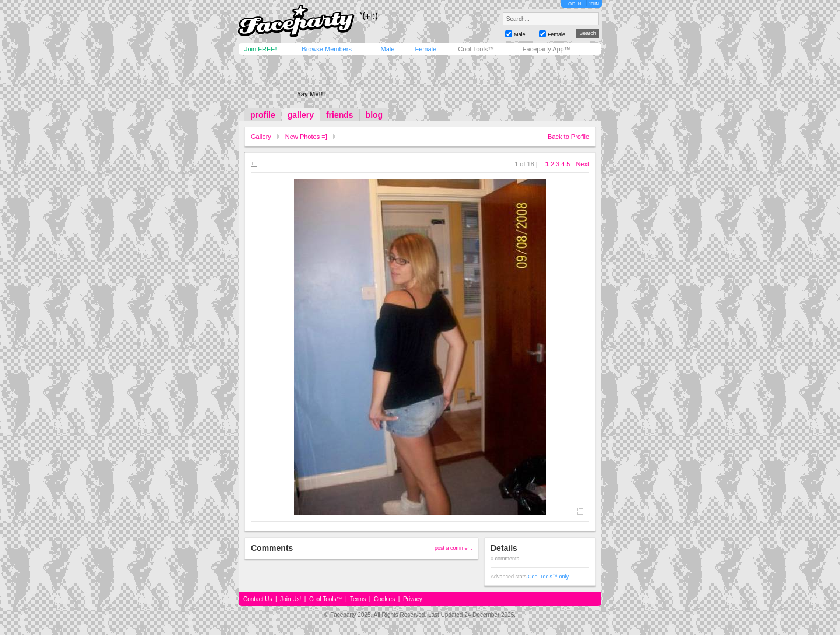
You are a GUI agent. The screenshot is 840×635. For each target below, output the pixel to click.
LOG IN (573, 4)
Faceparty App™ (547, 49)
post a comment (453, 548)
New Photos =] (306, 137)
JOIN (594, 4)
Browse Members (327, 49)
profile (263, 115)
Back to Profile (568, 137)
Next (582, 164)
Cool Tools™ (476, 49)
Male (387, 49)
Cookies (384, 599)
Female (426, 49)
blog (374, 115)
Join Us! (290, 599)
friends (340, 115)
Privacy (413, 599)
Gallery (261, 137)
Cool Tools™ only (548, 577)
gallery (301, 115)
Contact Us (258, 599)
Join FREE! (261, 49)
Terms (358, 599)
